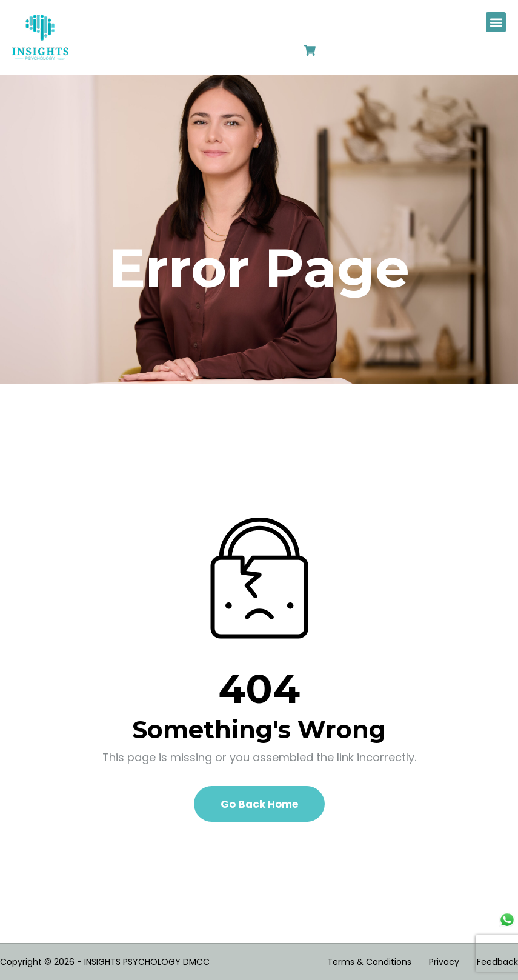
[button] (496, 22)
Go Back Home (259, 804)
